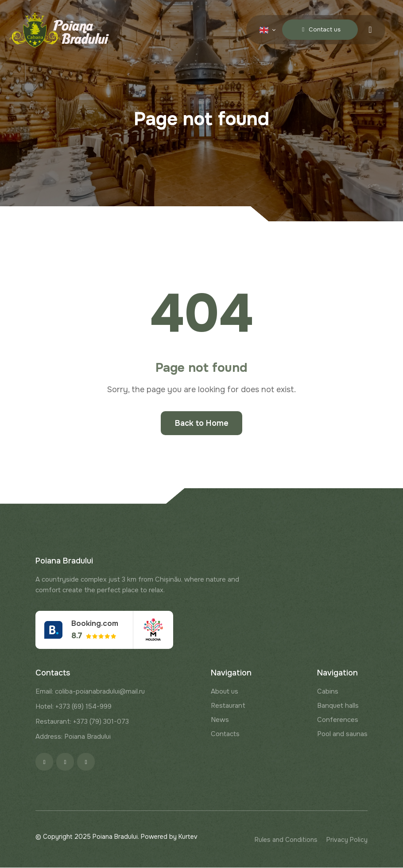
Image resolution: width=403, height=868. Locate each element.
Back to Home (202, 423)
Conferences (338, 720)
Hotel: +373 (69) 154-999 (74, 707)
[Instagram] (65, 762)
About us (225, 692)
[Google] (86, 762)
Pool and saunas (342, 734)
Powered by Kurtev (169, 837)
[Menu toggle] (370, 29)
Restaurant (228, 706)
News (220, 720)
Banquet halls (338, 706)
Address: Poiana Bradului (73, 737)
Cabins (328, 692)
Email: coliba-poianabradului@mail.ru (90, 692)
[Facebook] (44, 762)
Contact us (319, 29)
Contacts (225, 734)
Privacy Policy (347, 840)
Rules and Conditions (286, 840)
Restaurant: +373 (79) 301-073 (82, 722)
